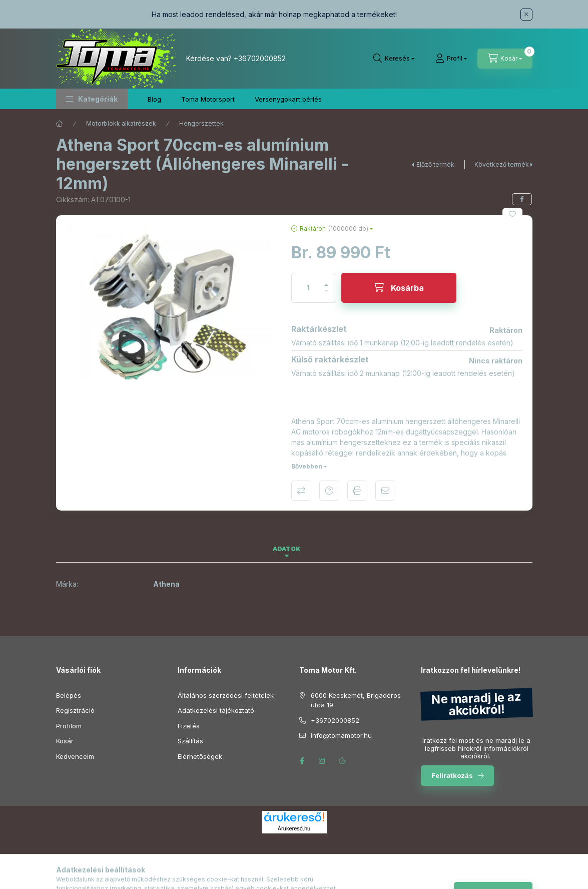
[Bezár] (526, 15)
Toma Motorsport (208, 99)
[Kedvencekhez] (512, 214)
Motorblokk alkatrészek (121, 123)
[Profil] (451, 59)
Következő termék (502, 164)
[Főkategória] (60, 124)
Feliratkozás (452, 775)
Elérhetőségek (200, 756)
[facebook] (522, 199)
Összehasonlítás (301, 491)
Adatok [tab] (287, 549)
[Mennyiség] (308, 288)
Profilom (69, 726)
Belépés (69, 695)
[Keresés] (394, 59)
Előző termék (435, 164)
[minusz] (326, 295)
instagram (322, 761)
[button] (92, 99)
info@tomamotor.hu (341, 735)
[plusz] (326, 281)
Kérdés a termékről (329, 491)
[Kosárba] (399, 288)
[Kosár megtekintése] (505, 59)
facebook (302, 761)
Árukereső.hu (294, 828)
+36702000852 (260, 58)
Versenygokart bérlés (288, 99)
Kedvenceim (75, 756)
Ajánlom (385, 491)
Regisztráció (75, 710)
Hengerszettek (201, 123)
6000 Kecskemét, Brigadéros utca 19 (356, 700)
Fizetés (189, 726)
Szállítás (190, 741)
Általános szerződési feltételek (226, 695)
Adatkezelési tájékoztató (216, 710)
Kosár (65, 741)
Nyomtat (357, 491)
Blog (154, 99)
